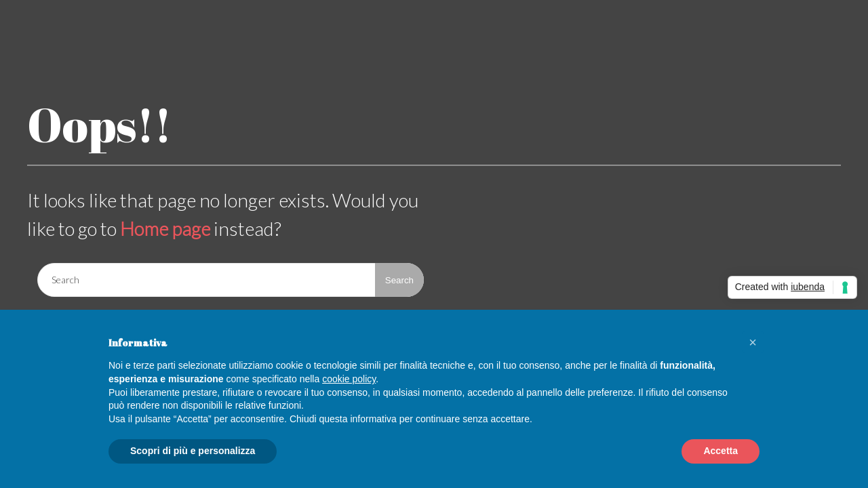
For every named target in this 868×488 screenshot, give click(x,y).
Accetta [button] (721, 451)
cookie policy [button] (349, 379)
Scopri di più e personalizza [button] (193, 451)
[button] (753, 342)
